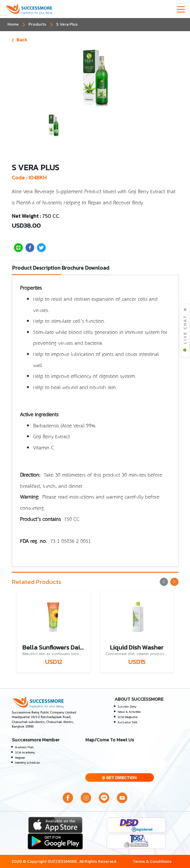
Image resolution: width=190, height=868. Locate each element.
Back (20, 40)
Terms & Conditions (152, 861)
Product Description (36, 268)
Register (20, 758)
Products (37, 24)
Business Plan (24, 747)
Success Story (127, 707)
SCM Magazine (128, 717)
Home (13, 24)
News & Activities (129, 712)
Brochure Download (85, 268)
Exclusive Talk (127, 722)
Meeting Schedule (27, 763)
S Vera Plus (67, 24)
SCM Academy (25, 753)
